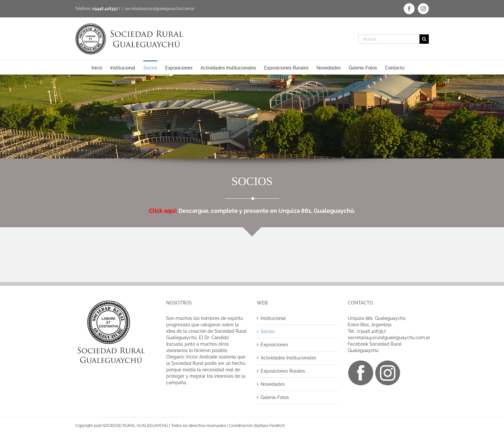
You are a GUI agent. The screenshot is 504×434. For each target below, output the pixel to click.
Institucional (273, 318)
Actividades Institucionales (288, 358)
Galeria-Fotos (275, 397)
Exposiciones (274, 345)
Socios (268, 331)
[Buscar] (424, 39)
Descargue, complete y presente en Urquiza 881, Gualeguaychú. (252, 211)
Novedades (273, 384)
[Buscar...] (389, 39)
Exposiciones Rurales (283, 371)
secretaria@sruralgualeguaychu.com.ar (160, 9)
